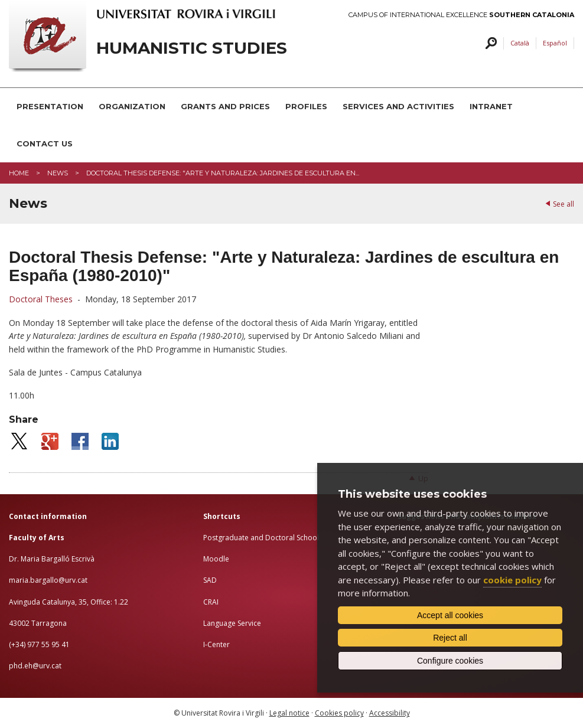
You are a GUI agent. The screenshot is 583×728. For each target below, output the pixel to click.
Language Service (232, 623)
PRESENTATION (50, 106)
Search (489, 43)
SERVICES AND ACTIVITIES (398, 106)
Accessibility (390, 713)
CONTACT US (45, 143)
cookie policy (512, 580)
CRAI (211, 602)
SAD (210, 580)
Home (19, 173)
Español (555, 43)
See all (564, 204)
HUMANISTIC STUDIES (192, 48)
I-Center (216, 644)
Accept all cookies (450, 615)
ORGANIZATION (132, 106)
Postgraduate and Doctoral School (261, 538)
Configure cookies (450, 661)
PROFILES (306, 106)
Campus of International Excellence (461, 15)
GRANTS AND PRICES (225, 106)
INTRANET (491, 106)
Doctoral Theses (42, 299)
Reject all (450, 638)
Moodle (216, 559)
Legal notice (289, 713)
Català (520, 43)
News (58, 173)
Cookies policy (339, 713)
